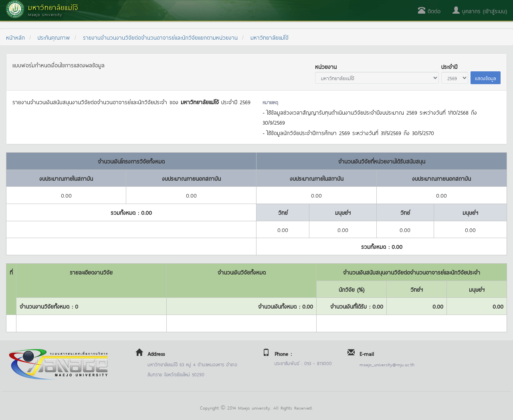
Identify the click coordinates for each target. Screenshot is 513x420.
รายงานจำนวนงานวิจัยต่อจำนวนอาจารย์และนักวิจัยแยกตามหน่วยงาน (160, 37)
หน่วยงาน (326, 66)
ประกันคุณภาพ (54, 37)
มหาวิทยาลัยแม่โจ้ (270, 37)
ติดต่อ (429, 11)
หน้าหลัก (15, 37)
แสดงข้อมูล (486, 78)
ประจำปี (449, 66)
